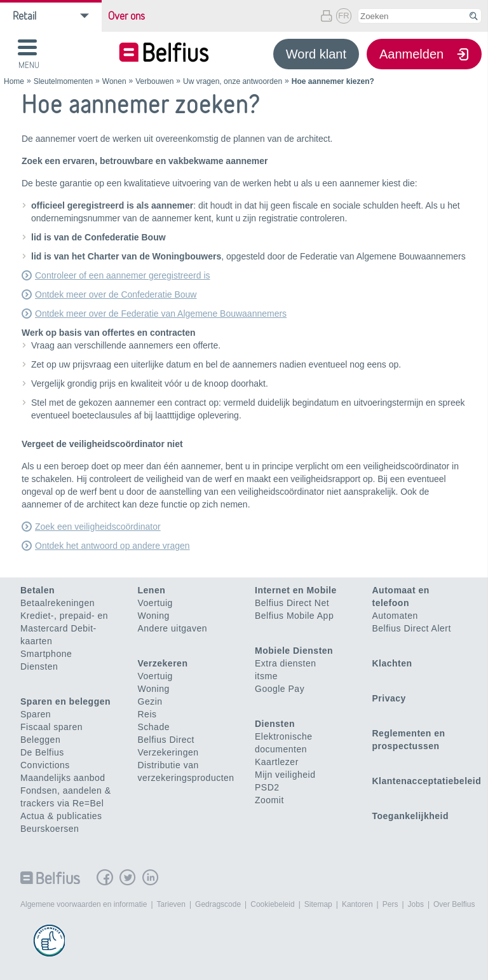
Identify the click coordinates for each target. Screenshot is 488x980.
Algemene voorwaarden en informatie (84, 904)
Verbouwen (154, 81)
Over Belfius (454, 904)
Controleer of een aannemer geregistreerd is (123, 275)
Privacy (389, 698)
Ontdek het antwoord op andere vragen (112, 546)
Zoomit (269, 800)
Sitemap (318, 904)
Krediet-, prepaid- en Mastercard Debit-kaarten (64, 628)
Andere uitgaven (173, 628)
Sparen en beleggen (65, 701)
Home (14, 81)
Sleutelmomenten (63, 81)
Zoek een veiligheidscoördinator (98, 527)
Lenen (152, 590)
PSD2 (267, 787)
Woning (154, 616)
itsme (266, 676)
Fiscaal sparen (51, 727)
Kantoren (357, 904)
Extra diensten (286, 663)
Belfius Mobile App (294, 616)
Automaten (395, 616)
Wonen (114, 81)
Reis (147, 714)
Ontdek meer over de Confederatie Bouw (116, 294)
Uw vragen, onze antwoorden (233, 81)
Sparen (36, 714)
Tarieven (171, 904)
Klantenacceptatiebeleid (427, 781)
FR (343, 16)
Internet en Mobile (296, 590)
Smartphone (46, 654)
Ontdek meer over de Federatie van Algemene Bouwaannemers (161, 314)
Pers (390, 904)
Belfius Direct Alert (412, 628)
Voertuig (155, 603)
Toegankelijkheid (411, 816)
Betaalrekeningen (58, 603)
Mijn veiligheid (285, 775)
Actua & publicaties (61, 816)
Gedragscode (218, 904)
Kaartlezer (277, 762)
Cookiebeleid (272, 904)
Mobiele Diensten (294, 651)
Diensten (39, 666)
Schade (154, 727)
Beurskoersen (50, 829)
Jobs (416, 904)
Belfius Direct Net (292, 603)
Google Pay (280, 689)
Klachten (392, 663)
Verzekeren (163, 663)
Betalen (37, 590)
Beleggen (40, 740)
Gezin (150, 701)
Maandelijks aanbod (63, 778)
